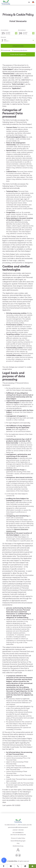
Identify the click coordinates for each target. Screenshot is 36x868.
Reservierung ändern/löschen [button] (20, 50)
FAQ (18, 843)
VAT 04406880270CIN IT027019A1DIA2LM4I (18, 834)
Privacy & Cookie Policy (18, 838)
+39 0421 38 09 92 (18, 830)
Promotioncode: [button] (6, 50)
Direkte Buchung (18, 846)
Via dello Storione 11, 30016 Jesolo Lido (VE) (18, 825)
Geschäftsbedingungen (18, 841)
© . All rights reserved (18, 861)
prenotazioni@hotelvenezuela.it (18, 827)
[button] (29, 2)
